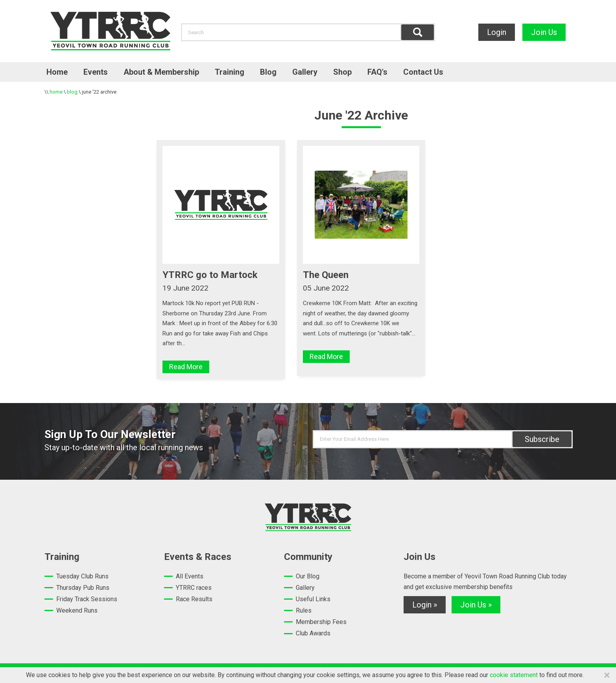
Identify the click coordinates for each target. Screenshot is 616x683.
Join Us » (476, 605)
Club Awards (313, 633)
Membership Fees (321, 622)
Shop (342, 72)
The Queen (326, 275)
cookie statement (514, 675)
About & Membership (161, 72)
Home (57, 72)
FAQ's (377, 72)
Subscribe (542, 439)
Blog (268, 72)
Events (96, 72)
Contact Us (423, 72)
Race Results (194, 599)
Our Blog (308, 576)
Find (418, 32)
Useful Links (313, 599)
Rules (304, 610)
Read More (186, 367)
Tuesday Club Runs (82, 576)
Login (497, 32)
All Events (190, 576)
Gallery (305, 72)
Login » (425, 605)
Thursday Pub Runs (83, 588)
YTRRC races (194, 588)
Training (230, 72)
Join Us (544, 32)
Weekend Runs (77, 610)
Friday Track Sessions (87, 599)
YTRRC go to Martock (210, 275)
